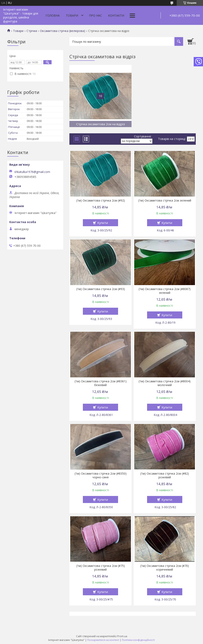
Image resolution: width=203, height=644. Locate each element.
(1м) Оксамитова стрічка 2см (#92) (101, 200)
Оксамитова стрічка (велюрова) (63, 31)
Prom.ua (122, 636)
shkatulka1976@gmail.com (32, 172)
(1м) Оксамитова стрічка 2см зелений (165, 200)
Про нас (95, 15)
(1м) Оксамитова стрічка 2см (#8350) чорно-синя (101, 475)
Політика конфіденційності (138, 640)
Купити (103, 223)
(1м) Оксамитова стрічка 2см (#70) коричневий (165, 568)
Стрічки (32, 31)
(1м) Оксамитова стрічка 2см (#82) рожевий (165, 475)
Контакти (116, 15)
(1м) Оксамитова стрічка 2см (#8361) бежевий (101, 383)
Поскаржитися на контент (103, 640)
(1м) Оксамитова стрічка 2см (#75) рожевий (101, 568)
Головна (53, 15)
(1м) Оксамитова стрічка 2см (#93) (101, 289)
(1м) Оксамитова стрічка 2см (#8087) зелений (165, 291)
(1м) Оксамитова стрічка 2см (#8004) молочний (165, 383)
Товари (72, 15)
